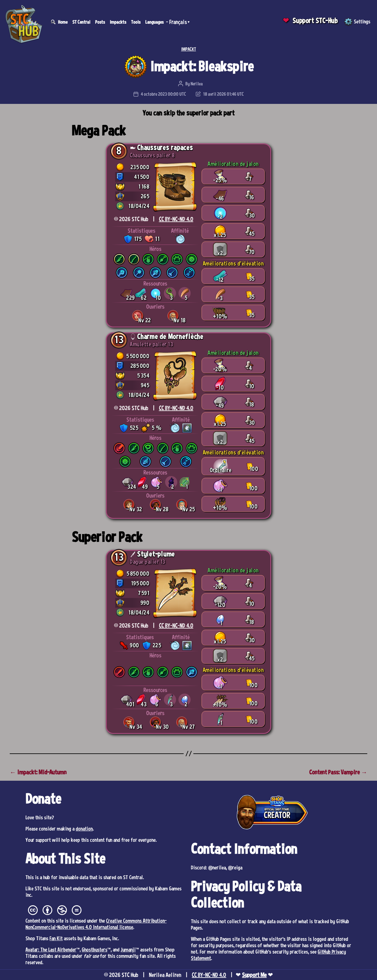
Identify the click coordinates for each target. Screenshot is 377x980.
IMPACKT (189, 49)
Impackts (118, 22)
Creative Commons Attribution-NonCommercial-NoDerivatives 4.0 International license (96, 924)
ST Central (81, 22)
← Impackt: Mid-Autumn (38, 772)
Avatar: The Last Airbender (51, 949)
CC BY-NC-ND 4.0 (176, 219)
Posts (100, 22)
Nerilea (197, 84)
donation (84, 828)
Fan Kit (56, 938)
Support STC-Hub (315, 21)
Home (63, 22)
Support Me (254, 975)
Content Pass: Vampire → (338, 772)
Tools (136, 22)
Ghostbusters (95, 949)
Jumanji (128, 949)
